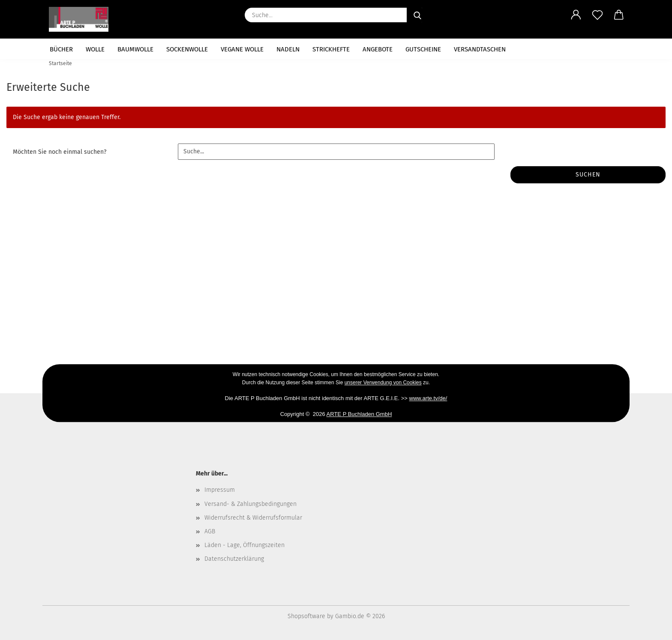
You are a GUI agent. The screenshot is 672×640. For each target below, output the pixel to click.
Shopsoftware (306, 616)
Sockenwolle (187, 49)
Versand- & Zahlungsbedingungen (250, 504)
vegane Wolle (242, 49)
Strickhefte (331, 49)
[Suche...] (417, 15)
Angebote (378, 49)
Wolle (95, 49)
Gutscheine (423, 49)
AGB (210, 531)
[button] (576, 15)
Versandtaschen (480, 49)
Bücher (61, 49)
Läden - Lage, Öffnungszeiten (244, 545)
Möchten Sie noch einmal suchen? (60, 152)
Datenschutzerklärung (234, 559)
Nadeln (288, 49)
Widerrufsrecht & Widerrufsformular (253, 518)
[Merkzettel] (597, 15)
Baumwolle (135, 49)
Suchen (588, 175)
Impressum (220, 490)
